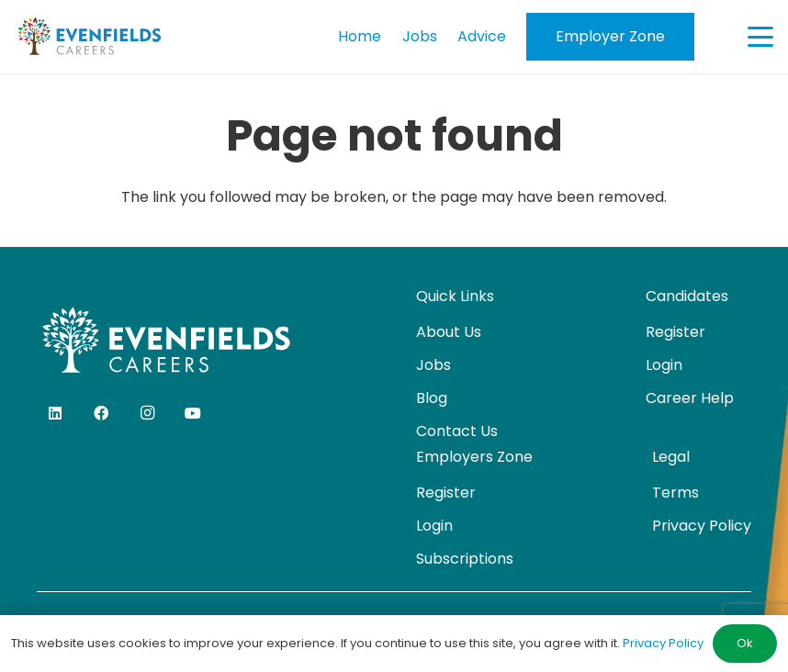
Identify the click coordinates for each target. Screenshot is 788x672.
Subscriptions (465, 559)
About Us (449, 332)
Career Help (690, 398)
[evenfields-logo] (89, 37)
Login (664, 365)
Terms (675, 493)
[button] (760, 37)
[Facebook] (101, 413)
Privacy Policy (702, 526)
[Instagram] (147, 413)
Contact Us (457, 431)
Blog (432, 398)
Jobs (433, 365)
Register (675, 332)
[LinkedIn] (55, 413)
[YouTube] (193, 413)
